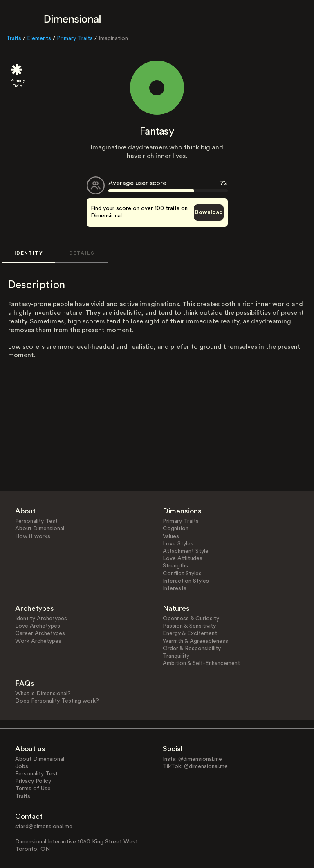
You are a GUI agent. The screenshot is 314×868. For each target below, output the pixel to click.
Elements (39, 38)
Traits (14, 38)
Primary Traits (75, 38)
